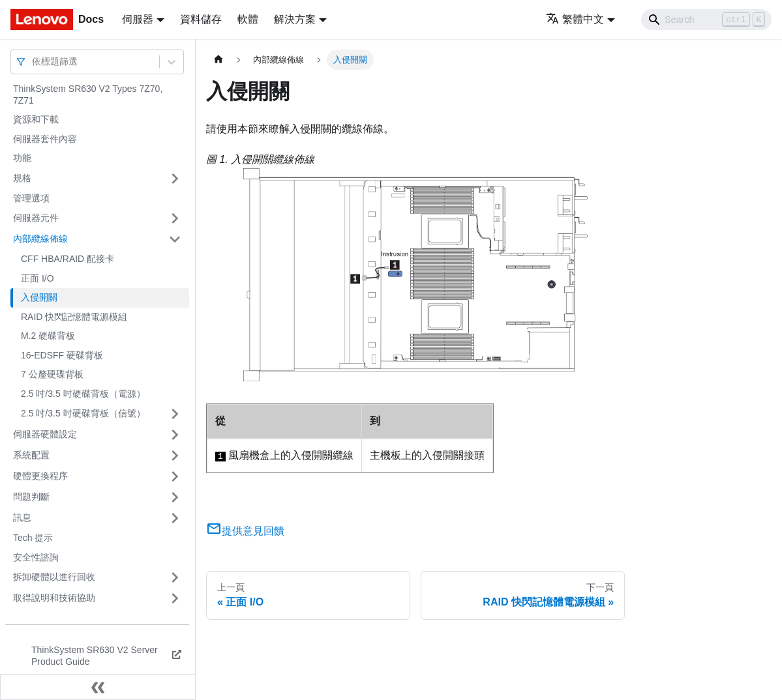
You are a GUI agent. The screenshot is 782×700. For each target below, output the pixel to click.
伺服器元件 (36, 218)
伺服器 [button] (138, 19)
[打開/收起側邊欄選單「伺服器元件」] (175, 218)
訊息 (22, 518)
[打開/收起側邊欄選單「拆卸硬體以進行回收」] (175, 577)
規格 (22, 178)
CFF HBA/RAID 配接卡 (68, 259)
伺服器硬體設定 (45, 434)
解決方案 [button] (295, 19)
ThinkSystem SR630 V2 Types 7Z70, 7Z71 (88, 95)
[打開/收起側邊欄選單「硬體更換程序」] (175, 476)
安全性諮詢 (36, 557)
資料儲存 (201, 19)
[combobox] (33, 62)
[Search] (706, 20)
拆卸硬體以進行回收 (54, 577)
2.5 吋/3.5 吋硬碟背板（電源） (83, 394)
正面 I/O (38, 278)
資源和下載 (36, 119)
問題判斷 (31, 497)
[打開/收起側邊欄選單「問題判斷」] (175, 497)
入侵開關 (39, 297)
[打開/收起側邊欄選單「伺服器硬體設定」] (175, 435)
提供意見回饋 (245, 531)
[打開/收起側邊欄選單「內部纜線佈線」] (175, 239)
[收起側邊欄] (98, 687)
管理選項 (31, 198)
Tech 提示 (33, 538)
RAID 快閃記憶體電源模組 (74, 317)
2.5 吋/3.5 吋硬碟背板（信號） (83, 413)
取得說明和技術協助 (54, 598)
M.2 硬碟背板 (48, 336)
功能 (22, 158)
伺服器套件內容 (45, 139)
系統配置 (31, 455)
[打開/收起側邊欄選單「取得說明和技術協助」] (175, 598)
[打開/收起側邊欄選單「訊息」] (175, 518)
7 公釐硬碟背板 (52, 374)
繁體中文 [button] (575, 19)
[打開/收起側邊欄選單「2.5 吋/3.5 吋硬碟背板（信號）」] (175, 414)
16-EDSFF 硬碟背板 (62, 355)
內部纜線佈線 (40, 239)
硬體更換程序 (40, 476)
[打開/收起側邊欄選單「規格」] (175, 179)
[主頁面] (218, 60)
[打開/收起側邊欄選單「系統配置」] (175, 456)
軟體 (248, 19)
